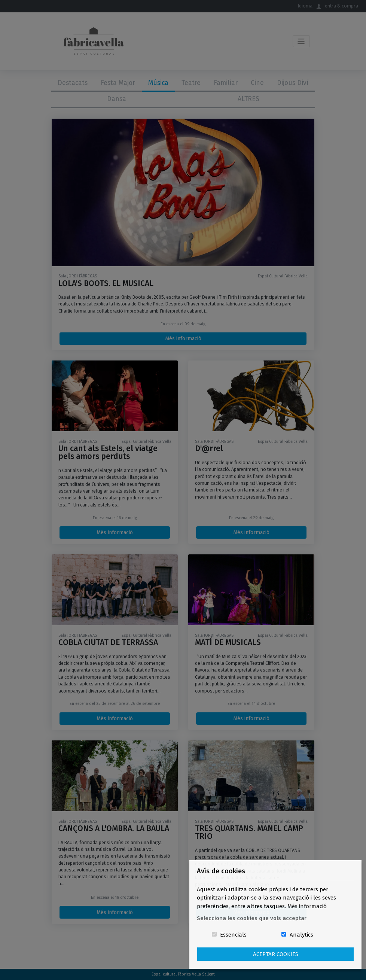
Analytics (301, 935)
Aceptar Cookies (276, 954)
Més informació (307, 906)
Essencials (233, 935)
